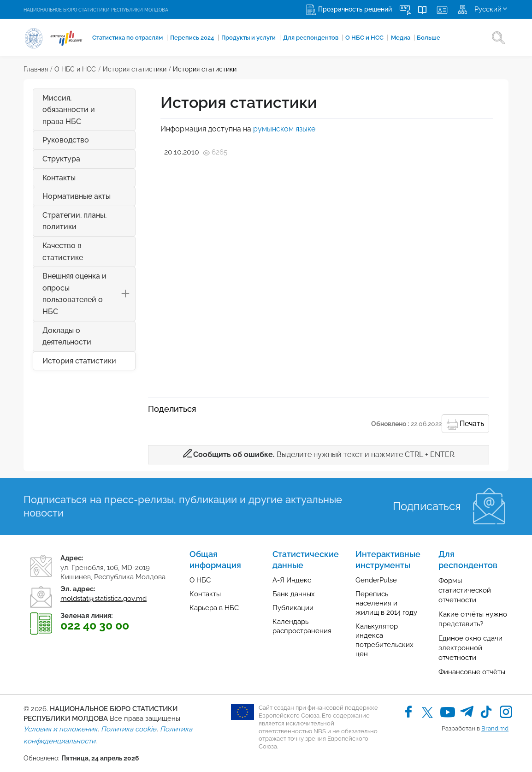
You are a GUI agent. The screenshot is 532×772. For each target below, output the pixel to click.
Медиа (389, 38)
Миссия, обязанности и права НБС (69, 110)
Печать (465, 424)
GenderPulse (376, 580)
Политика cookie (129, 729)
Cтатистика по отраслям (123, 38)
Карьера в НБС (214, 608)
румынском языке (284, 129)
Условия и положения (60, 729)
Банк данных (294, 594)
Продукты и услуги (242, 38)
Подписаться (427, 506)
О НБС (200, 580)
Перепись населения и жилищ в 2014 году (386, 603)
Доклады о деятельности (67, 336)
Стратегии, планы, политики (74, 221)
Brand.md (495, 728)
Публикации (293, 608)
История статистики (135, 69)
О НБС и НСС (356, 37)
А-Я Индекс (292, 580)
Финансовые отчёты (472, 672)
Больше (416, 38)
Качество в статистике (63, 252)
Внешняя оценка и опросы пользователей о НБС (89, 294)
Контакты (59, 178)
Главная (36, 69)
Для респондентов (303, 38)
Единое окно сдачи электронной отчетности (470, 648)
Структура (61, 159)
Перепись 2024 (187, 38)
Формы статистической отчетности (465, 590)
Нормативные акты (77, 196)
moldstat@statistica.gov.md (103, 599)
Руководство (66, 140)
